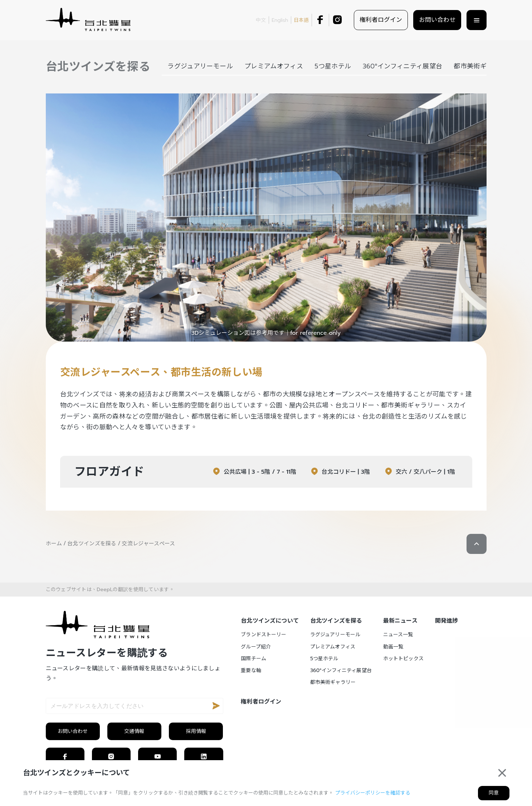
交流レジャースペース (148, 544)
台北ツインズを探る (92, 544)
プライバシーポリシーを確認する (373, 793)
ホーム (54, 544)
